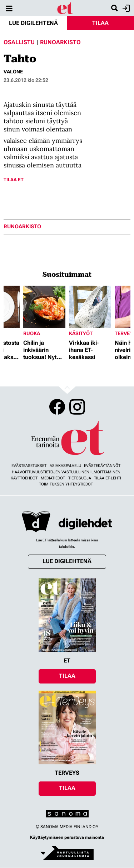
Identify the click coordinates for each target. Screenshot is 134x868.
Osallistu (19, 42)
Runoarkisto (60, 42)
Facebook (57, 407)
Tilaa (100, 23)
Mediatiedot (53, 478)
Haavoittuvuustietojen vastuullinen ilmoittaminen (66, 472)
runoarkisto (22, 227)
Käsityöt (81, 333)
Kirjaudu (125, 8)
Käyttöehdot (24, 478)
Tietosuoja (80, 478)
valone (13, 72)
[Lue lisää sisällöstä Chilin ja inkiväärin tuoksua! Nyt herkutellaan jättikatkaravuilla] (44, 307)
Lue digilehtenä (33, 23)
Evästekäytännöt (102, 466)
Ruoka (32, 333)
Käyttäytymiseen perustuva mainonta (67, 837)
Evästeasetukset (29, 466)
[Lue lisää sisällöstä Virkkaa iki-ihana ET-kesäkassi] (90, 307)
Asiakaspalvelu (65, 466)
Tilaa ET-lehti (108, 478)
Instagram (77, 407)
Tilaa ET (14, 180)
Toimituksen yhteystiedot (66, 484)
